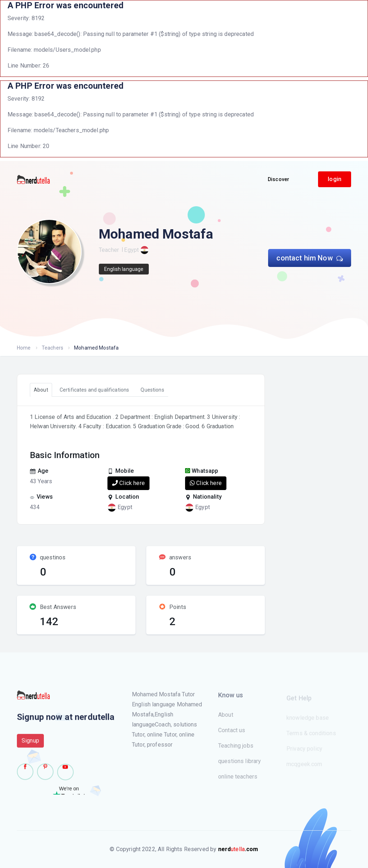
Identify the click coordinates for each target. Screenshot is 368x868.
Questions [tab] (152, 390)
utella (238, 849)
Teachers (52, 348)
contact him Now (310, 258)
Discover (279, 179)
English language (124, 269)
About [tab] (41, 390)
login (335, 179)
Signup (30, 744)
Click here (128, 483)
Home (24, 348)
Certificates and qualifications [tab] (95, 390)
